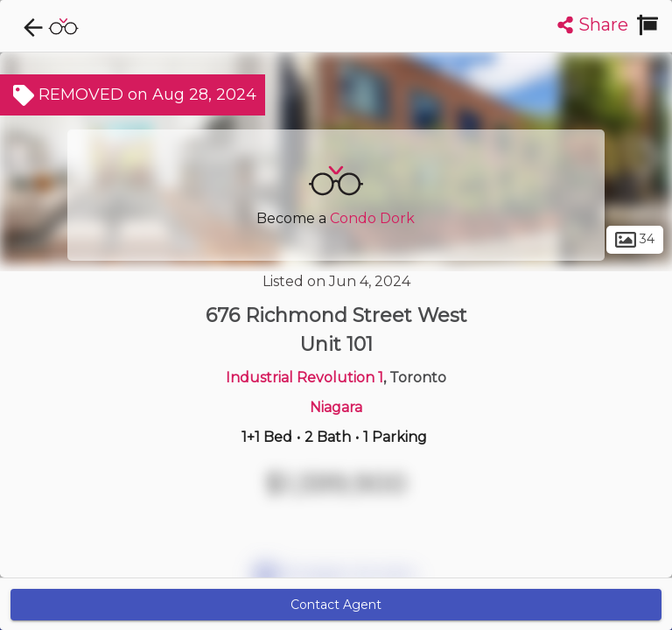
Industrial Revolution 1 (304, 378)
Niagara (336, 407)
